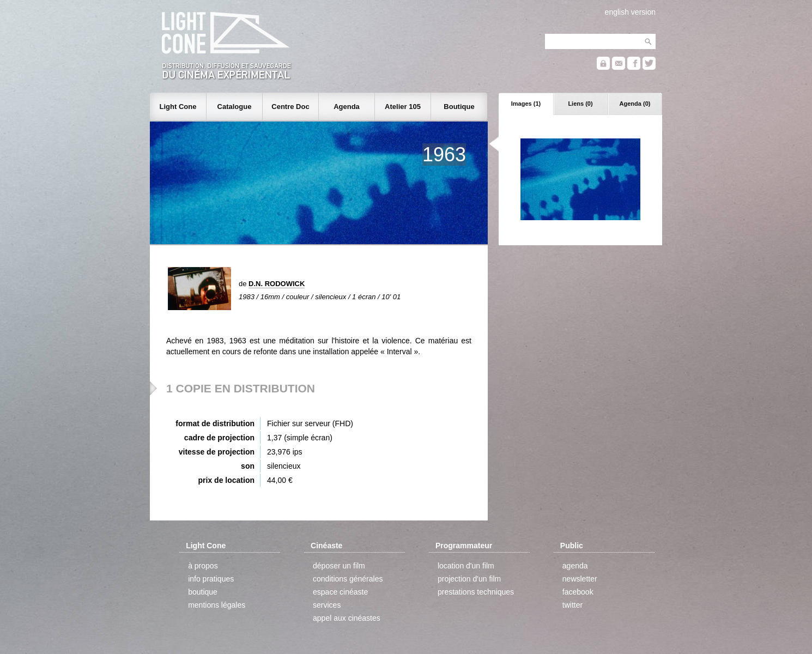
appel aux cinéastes (347, 618)
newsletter (580, 579)
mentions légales (217, 605)
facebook (578, 592)
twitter (572, 605)
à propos (203, 566)
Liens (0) (580, 104)
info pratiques (211, 579)
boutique (203, 592)
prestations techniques (476, 592)
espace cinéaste (340, 592)
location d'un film (466, 566)
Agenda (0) (635, 104)
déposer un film (339, 566)
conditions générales (348, 579)
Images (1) (526, 104)
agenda (575, 566)
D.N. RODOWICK (277, 284)
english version (630, 12)
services (327, 605)
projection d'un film (469, 579)
